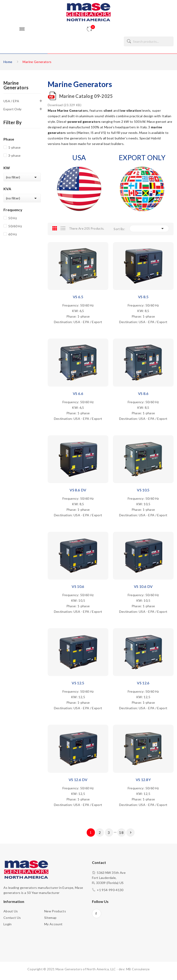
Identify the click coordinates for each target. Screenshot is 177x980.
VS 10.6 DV (143, 586)
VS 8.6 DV (78, 490)
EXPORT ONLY (142, 157)
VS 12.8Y (143, 780)
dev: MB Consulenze (134, 969)
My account (53, 924)
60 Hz (13, 234)
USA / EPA (11, 101)
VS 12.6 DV (78, 780)
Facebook (97, 914)
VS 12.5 (78, 683)
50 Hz (13, 218)
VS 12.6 (143, 683)
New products (55, 911)
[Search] (149, 41)
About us (11, 911)
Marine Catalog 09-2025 (86, 96)
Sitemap (50, 918)
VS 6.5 (78, 297)
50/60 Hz (15, 226)
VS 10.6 (78, 586)
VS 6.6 (78, 393)
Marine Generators (16, 85)
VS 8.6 (143, 393)
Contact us (12, 918)
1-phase (14, 147)
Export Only (13, 109)
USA (79, 157)
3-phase (14, 155)
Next (131, 833)
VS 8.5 (143, 297)
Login (8, 924)
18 (121, 833)
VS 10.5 (143, 490)
